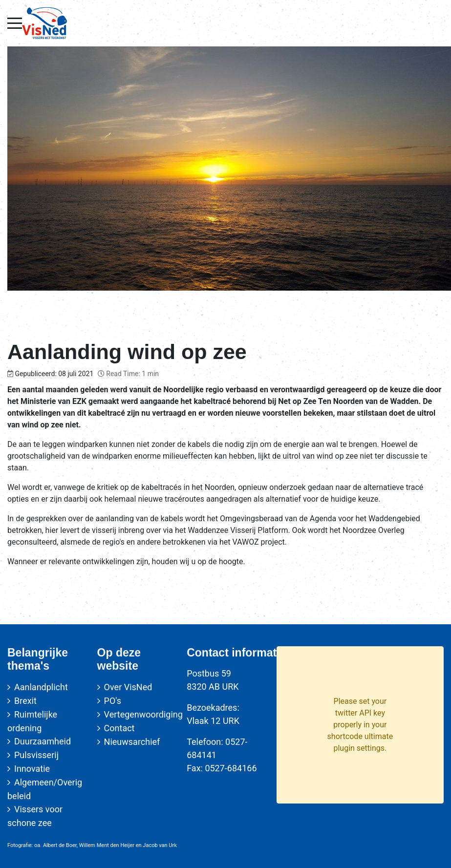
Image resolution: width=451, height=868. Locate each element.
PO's (113, 701)
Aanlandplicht (41, 687)
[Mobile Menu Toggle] (15, 23)
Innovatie (32, 769)
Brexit (25, 701)
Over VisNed (128, 687)
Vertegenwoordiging (143, 714)
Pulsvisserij (36, 755)
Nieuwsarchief (132, 742)
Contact (119, 728)
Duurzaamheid (43, 741)
